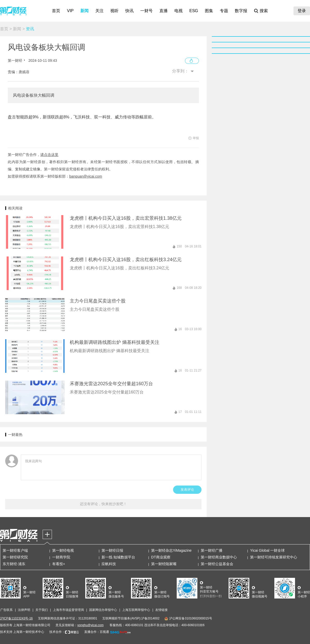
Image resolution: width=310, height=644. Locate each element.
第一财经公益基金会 (217, 564)
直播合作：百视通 (97, 632)
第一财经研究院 (15, 557)
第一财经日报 (112, 550)
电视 (179, 11)
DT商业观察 (161, 557)
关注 (99, 11)
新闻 (84, 11)
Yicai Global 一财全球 (267, 550)
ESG (194, 11)
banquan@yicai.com (86, 176)
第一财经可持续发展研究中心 (274, 557)
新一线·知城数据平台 (118, 557)
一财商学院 (61, 557)
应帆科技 (109, 564)
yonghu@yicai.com (90, 625)
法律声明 (24, 610)
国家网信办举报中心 (103, 610)
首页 (56, 11)
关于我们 (42, 610)
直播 (164, 11)
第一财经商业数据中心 (219, 557)
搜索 (264, 11)
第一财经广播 (212, 550)
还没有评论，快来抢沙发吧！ (103, 504)
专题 (224, 11)
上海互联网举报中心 (136, 610)
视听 (114, 11)
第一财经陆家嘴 (164, 564)
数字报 (241, 11)
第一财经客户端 (15, 550)
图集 (209, 11)
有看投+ (59, 564)
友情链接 (161, 610)
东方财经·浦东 (14, 564)
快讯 (129, 11)
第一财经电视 (63, 550)
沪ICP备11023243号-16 (16, 618)
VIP (70, 11)
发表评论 (187, 490)
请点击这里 (49, 155)
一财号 (146, 11)
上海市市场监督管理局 (68, 610)
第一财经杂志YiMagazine (171, 550)
